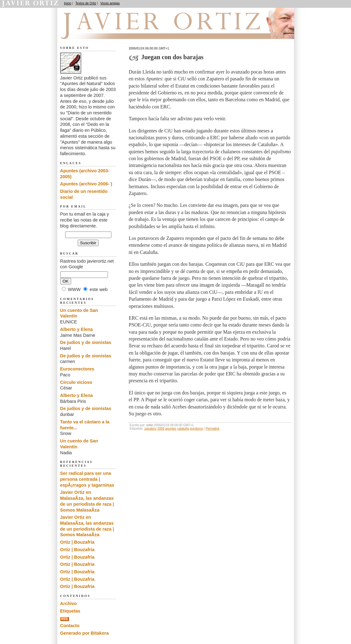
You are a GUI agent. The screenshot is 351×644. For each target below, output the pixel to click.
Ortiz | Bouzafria (77, 542)
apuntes (171, 429)
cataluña (183, 429)
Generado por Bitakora (85, 633)
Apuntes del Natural (95, 31)
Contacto (70, 626)
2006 (161, 429)
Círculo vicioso (76, 382)
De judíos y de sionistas (86, 342)
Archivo (69, 603)
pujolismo (196, 429)
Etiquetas (70, 611)
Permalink (212, 429)
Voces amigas (110, 3)
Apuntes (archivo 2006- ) (86, 184)
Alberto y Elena (77, 329)
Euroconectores (77, 369)
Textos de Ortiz (86, 3)
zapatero (151, 429)
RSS (65, 619)
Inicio (68, 3)
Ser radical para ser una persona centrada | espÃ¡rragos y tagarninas (87, 479)
